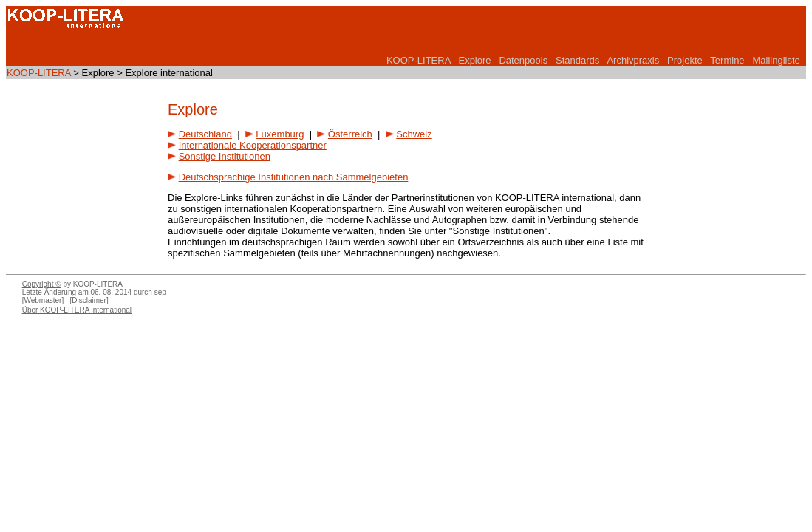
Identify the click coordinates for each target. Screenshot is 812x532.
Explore (474, 60)
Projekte (685, 60)
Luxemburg (280, 134)
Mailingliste (776, 60)
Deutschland (205, 134)
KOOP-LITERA (419, 60)
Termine (727, 60)
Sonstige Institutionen (225, 156)
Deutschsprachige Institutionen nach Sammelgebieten (294, 177)
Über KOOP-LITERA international (77, 310)
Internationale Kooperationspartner (253, 145)
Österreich (350, 134)
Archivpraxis (633, 60)
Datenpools (523, 60)
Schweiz (414, 134)
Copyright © (42, 284)
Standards (577, 60)
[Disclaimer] (89, 300)
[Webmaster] (43, 300)
